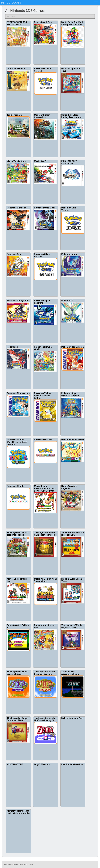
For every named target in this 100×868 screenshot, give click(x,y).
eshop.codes (11, 2)
